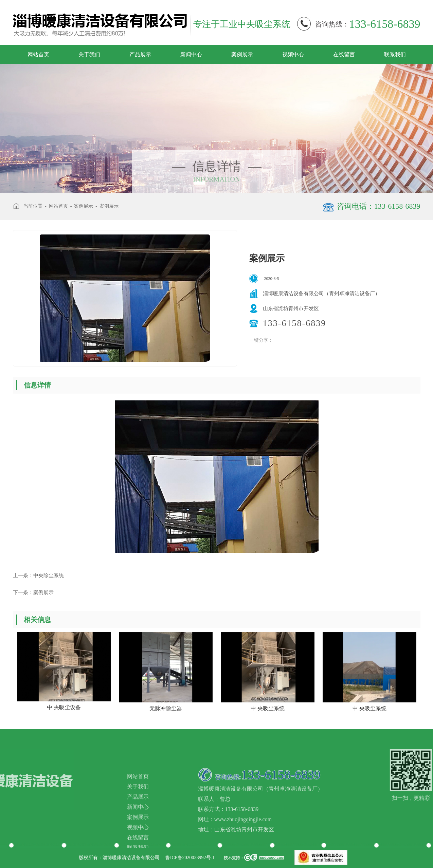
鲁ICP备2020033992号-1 (190, 858)
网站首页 (38, 54)
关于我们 (89, 54)
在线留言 (344, 54)
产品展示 (140, 54)
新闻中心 (191, 54)
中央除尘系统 (38, 575)
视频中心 (293, 54)
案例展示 (242, 54)
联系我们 (395, 54)
